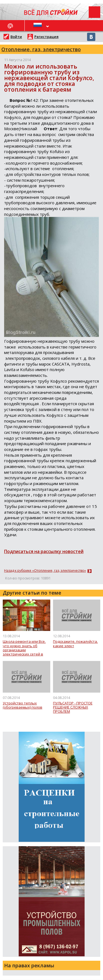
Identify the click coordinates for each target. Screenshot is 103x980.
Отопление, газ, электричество (41, 49)
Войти (16, 37)
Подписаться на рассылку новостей (44, 551)
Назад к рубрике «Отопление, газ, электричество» (45, 571)
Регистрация (46, 37)
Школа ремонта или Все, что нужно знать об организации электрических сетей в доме (24, 648)
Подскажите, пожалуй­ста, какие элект (75, 644)
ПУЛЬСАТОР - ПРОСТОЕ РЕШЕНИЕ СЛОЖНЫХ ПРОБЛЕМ (73, 708)
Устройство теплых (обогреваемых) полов (23, 705)
